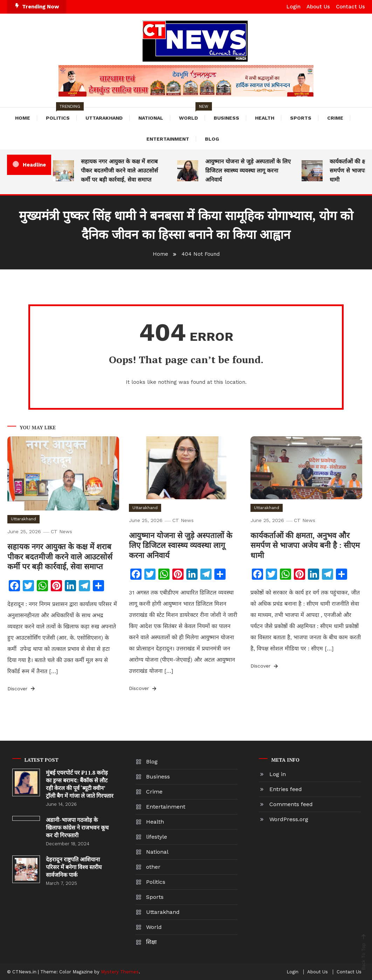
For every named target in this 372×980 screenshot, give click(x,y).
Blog (212, 139)
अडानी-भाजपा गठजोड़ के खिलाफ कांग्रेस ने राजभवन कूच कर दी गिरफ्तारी (77, 827)
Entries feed (286, 789)
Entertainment (168, 139)
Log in (278, 774)
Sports (301, 118)
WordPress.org (289, 819)
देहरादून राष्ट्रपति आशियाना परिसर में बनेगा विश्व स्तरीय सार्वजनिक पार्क (74, 867)
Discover (22, 689)
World (192, 114)
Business (226, 118)
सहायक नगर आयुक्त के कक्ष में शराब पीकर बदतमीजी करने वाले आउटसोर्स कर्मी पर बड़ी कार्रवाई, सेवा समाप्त (119, 171)
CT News (61, 531)
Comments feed (291, 804)
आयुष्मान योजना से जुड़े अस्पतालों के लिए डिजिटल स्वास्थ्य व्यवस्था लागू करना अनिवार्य (248, 171)
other (153, 867)
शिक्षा (151, 942)
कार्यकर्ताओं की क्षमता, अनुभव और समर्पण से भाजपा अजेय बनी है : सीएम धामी (305, 545)
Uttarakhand (104, 118)
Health (265, 118)
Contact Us (350, 7)
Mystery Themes (120, 972)
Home (23, 118)
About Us (318, 7)
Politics (61, 114)
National (151, 118)
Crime (335, 118)
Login (294, 7)
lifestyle (157, 837)
